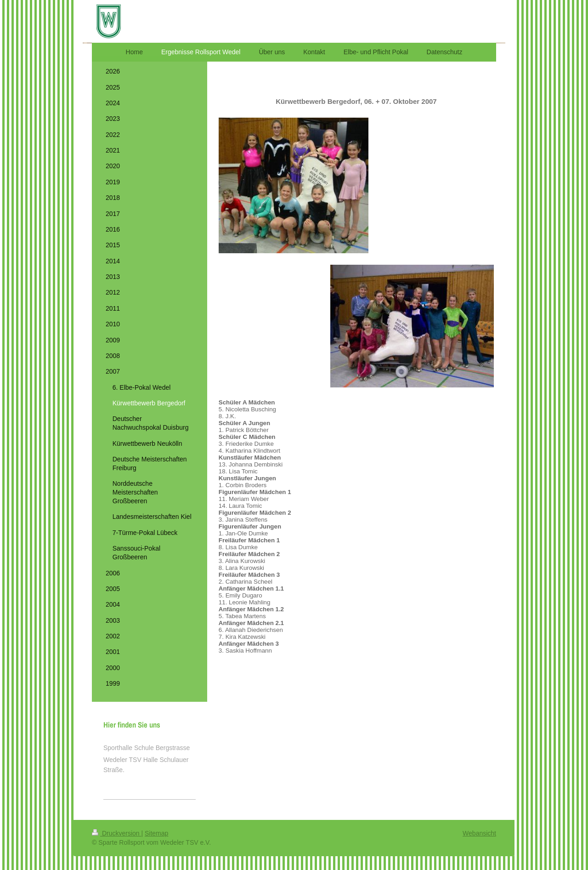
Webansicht (479, 833)
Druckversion (116, 833)
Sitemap (156, 833)
